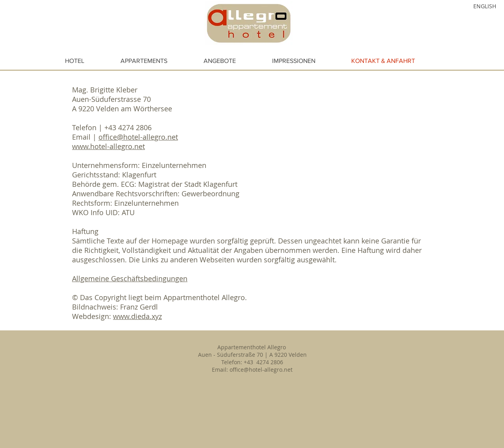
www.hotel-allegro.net (108, 146)
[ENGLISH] (475, 6)
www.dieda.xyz (137, 316)
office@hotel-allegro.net (138, 137)
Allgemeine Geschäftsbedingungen (130, 278)
